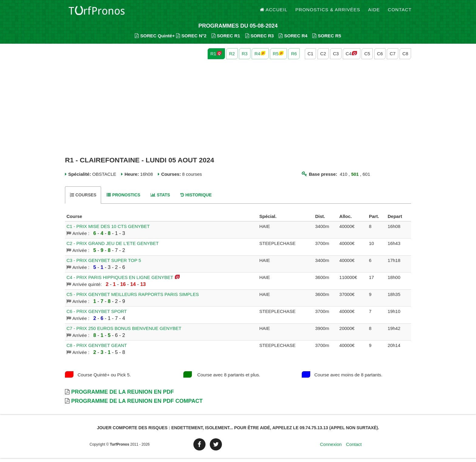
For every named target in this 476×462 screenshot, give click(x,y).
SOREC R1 (226, 40)
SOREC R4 (293, 40)
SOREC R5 (327, 40)
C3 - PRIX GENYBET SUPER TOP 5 (104, 264)
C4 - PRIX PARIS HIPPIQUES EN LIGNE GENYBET (120, 281)
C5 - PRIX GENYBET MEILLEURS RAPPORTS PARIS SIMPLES (133, 298)
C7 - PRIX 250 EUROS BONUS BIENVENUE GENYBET (124, 332)
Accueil (274, 12)
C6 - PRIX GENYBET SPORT (97, 315)
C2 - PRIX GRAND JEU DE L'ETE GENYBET (113, 247)
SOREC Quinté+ (155, 40)
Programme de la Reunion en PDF (122, 396)
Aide (374, 12)
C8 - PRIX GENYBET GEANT (97, 349)
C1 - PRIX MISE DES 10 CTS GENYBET (108, 230)
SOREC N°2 (191, 40)
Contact (400, 12)
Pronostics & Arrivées (328, 12)
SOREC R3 (260, 40)
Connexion (331, 448)
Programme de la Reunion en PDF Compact (137, 405)
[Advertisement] (238, 112)
